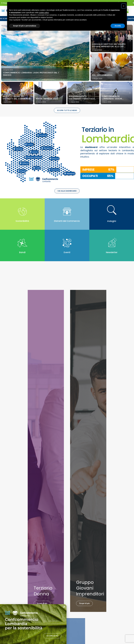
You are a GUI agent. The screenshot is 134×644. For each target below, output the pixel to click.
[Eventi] (67, 243)
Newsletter (112, 252)
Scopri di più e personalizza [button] (25, 26)
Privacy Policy (61, 583)
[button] (4, 93)
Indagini (112, 221)
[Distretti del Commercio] (67, 212)
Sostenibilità (22, 221)
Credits (59, 587)
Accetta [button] (118, 26)
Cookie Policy (61, 579)
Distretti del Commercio (67, 221)
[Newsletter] (112, 243)
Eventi (67, 252)
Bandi (22, 252)
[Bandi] (22, 243)
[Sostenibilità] (22, 212)
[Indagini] (112, 210)
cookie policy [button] (44, 13)
